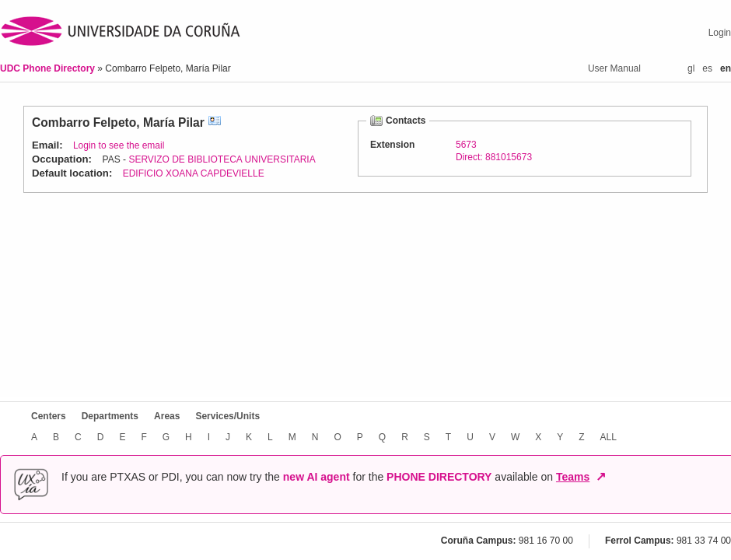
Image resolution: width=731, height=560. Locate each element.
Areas (167, 416)
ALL (609, 437)
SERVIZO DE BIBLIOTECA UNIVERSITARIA (222, 159)
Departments (110, 416)
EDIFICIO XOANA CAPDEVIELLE (194, 173)
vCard (215, 122)
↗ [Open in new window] (601, 477)
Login (720, 33)
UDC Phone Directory (49, 68)
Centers (49, 416)
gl (691, 68)
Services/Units (227, 416)
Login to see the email (119, 145)
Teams (573, 477)
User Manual (614, 68)
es (707, 68)
